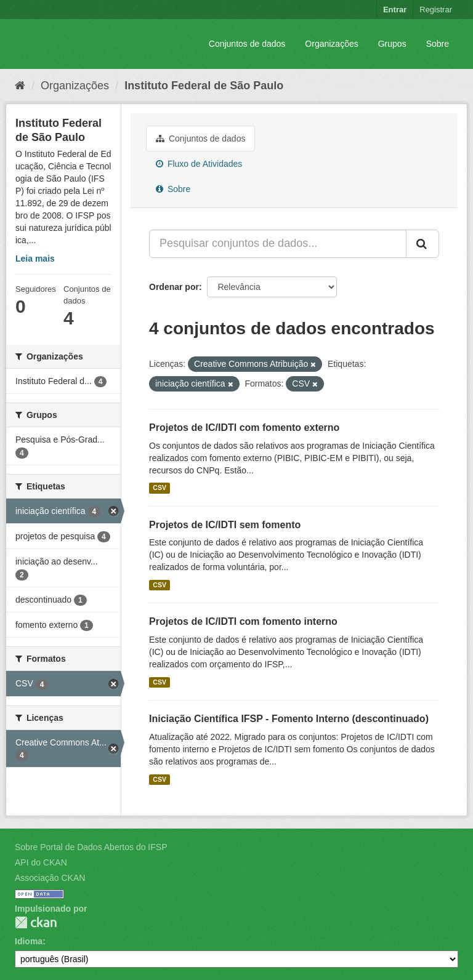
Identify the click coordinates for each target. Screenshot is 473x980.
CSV (160, 488)
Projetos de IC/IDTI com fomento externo (244, 428)
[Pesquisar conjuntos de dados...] (278, 244)
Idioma (29, 941)
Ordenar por (174, 287)
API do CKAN (41, 862)
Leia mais (35, 259)
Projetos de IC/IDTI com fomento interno (243, 621)
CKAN (36, 922)
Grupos (392, 44)
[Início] (20, 86)
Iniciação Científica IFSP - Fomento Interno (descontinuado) (289, 719)
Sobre (438, 44)
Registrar (436, 10)
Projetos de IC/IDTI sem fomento (225, 525)
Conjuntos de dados (247, 44)
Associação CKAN (50, 878)
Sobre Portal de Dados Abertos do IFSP (91, 847)
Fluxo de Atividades (199, 164)
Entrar (395, 10)
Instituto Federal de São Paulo (204, 86)
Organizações (331, 44)
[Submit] (422, 244)
